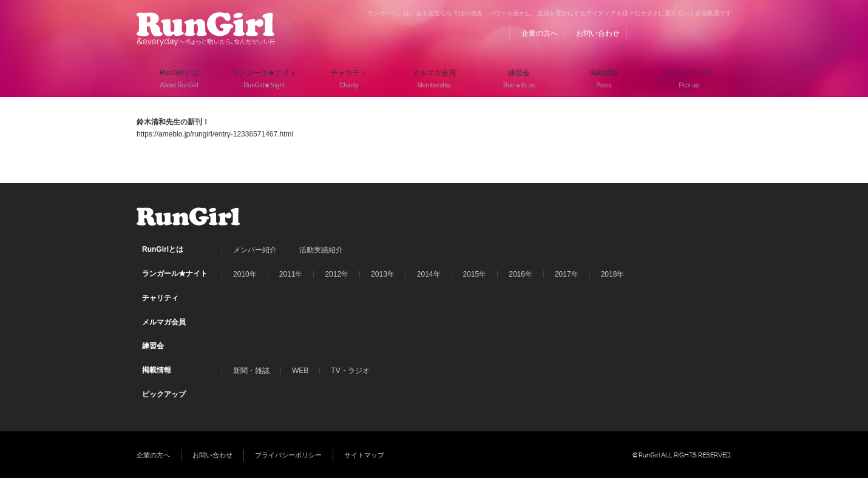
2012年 (337, 274)
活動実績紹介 (321, 250)
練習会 (153, 346)
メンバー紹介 (255, 250)
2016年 (520, 274)
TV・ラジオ (350, 371)
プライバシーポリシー (288, 455)
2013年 (383, 274)
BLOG (653, 33)
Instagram (722, 33)
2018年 (613, 274)
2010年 (245, 274)
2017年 (567, 274)
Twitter (699, 33)
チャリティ (160, 298)
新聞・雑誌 (251, 371)
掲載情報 (157, 370)
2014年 (429, 274)
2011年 (291, 274)
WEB (300, 371)
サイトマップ (364, 455)
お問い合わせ (598, 33)
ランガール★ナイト (175, 274)
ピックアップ (164, 394)
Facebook (676, 33)
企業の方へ (540, 33)
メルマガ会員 (164, 322)
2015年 (475, 274)
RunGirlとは (163, 249)
